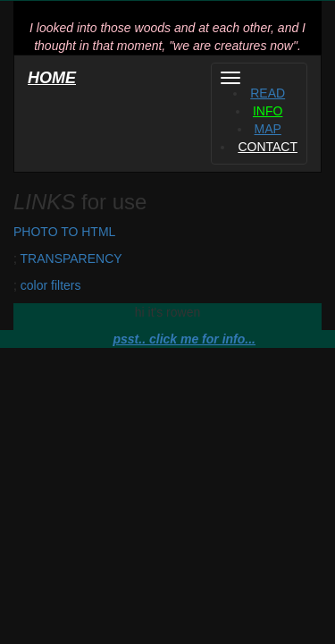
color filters (51, 285)
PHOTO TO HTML (64, 232)
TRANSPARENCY (71, 258)
